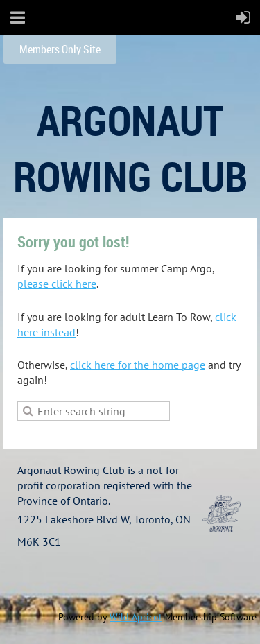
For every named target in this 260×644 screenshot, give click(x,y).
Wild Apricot (136, 617)
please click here (57, 284)
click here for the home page (138, 365)
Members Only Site (60, 49)
